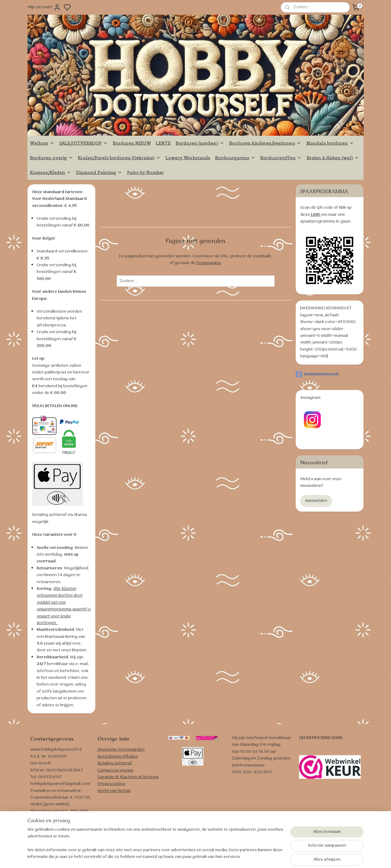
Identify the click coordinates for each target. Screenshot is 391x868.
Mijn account (44, 7)
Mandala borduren (330, 143)
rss (230, 857)
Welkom (42, 143)
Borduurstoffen (281, 158)
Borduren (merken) (200, 143)
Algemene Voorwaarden (121, 750)
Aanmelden (316, 501)
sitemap (220, 857)
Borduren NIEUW (132, 143)
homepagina (208, 263)
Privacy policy (111, 784)
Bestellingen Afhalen (118, 757)
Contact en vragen (115, 770)
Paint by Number (146, 172)
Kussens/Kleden (51, 172)
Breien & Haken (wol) (333, 158)
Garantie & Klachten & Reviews (128, 777)
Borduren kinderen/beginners (265, 143)
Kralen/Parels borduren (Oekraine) (119, 158)
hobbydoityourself (317, 374)
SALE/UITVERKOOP (84, 143)
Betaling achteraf (115, 763)
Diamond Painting (99, 172)
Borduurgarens (235, 158)
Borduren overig (51, 158)
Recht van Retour (114, 791)
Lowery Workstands (188, 158)
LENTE (163, 143)
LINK (315, 215)
